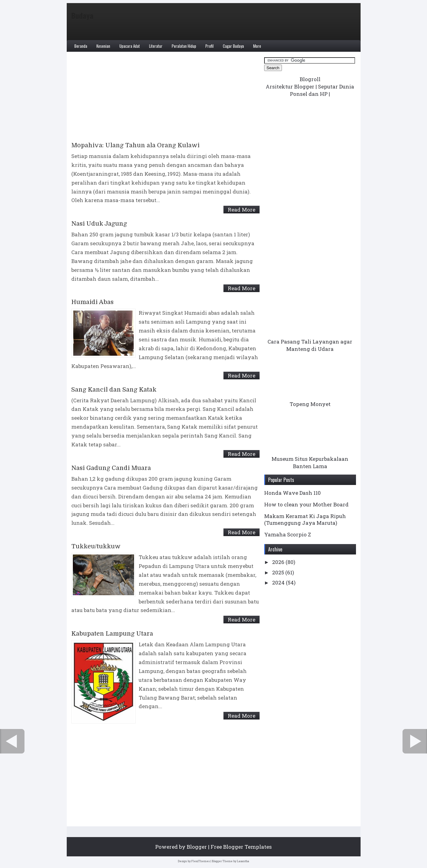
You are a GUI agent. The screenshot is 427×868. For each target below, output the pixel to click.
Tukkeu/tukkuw (96, 547)
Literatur (156, 46)
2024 (279, 582)
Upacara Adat (130, 46)
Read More (242, 210)
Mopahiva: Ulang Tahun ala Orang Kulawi (135, 145)
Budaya (82, 15)
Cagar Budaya (233, 46)
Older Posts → (415, 741)
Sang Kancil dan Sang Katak (114, 390)
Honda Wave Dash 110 (292, 493)
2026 (279, 562)
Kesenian (103, 46)
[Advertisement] (165, 99)
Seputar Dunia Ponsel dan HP (322, 90)
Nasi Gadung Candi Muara (111, 468)
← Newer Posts (12, 741)
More (257, 46)
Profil (210, 46)
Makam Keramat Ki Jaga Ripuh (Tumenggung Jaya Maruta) (305, 519)
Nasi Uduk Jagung (99, 224)
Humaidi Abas (92, 302)
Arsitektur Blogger (290, 86)
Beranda (81, 46)
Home (178, 741)
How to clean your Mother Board (306, 504)
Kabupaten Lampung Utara (112, 634)
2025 (279, 572)
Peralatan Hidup (184, 46)
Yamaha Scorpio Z (288, 534)
